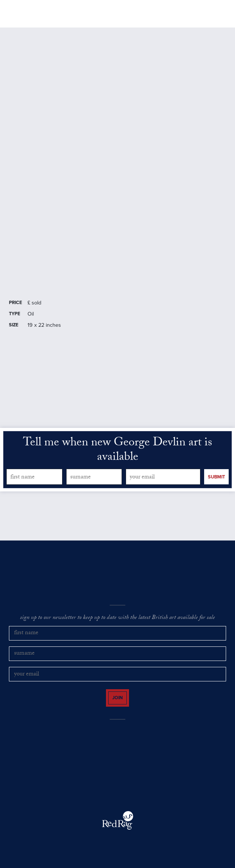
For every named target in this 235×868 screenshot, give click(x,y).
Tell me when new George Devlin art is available (117, 451)
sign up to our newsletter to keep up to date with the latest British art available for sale (117, 618)
